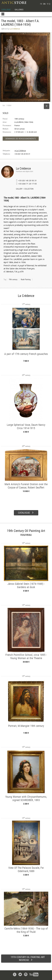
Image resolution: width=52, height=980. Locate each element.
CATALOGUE (6, 10)
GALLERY (19, 189)
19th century (13, 279)
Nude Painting (26, 279)
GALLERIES (19, 10)
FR (41, 4)
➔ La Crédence (20, 151)
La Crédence (23, 168)
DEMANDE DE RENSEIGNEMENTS (21, 139)
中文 (49, 4)
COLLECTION (29, 189)
